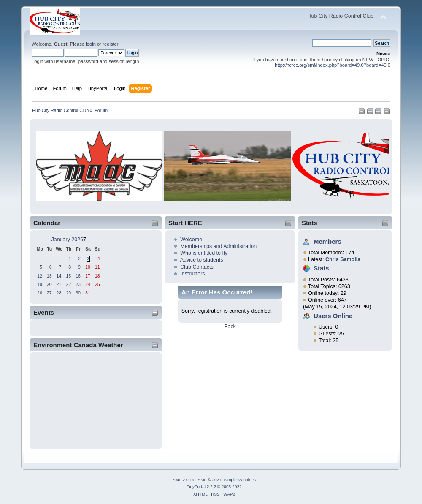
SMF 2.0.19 (184, 480)
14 (59, 276)
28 (59, 293)
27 (49, 293)
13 (49, 276)
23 (78, 284)
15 (68, 276)
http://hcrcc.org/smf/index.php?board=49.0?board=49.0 (333, 65)
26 (40, 293)
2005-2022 (232, 486)
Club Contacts (197, 267)
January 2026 (68, 240)
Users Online (333, 316)
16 (78, 276)
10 (88, 267)
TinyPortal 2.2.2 (201, 486)
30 (78, 293)
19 (40, 284)
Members (327, 241)
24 (88, 284)
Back (230, 327)
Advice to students (202, 260)
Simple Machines (240, 480)
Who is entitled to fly (204, 253)
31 (88, 293)
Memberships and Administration (218, 246)
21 (59, 284)
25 (97, 284)
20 (49, 284)
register (110, 44)
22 (68, 284)
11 (97, 267)
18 (97, 276)
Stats (310, 223)
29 (68, 293)
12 (40, 276)
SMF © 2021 (210, 480)
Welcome (191, 240)
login (91, 44)
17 (88, 276)
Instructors (192, 274)
